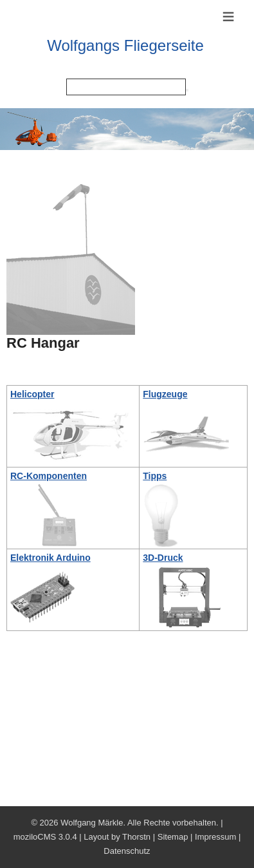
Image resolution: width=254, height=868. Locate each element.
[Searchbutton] (187, 90)
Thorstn (136, 837)
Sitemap (173, 837)
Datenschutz (127, 851)
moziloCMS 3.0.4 (45, 837)
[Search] (126, 87)
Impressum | (218, 837)
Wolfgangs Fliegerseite (125, 45)
